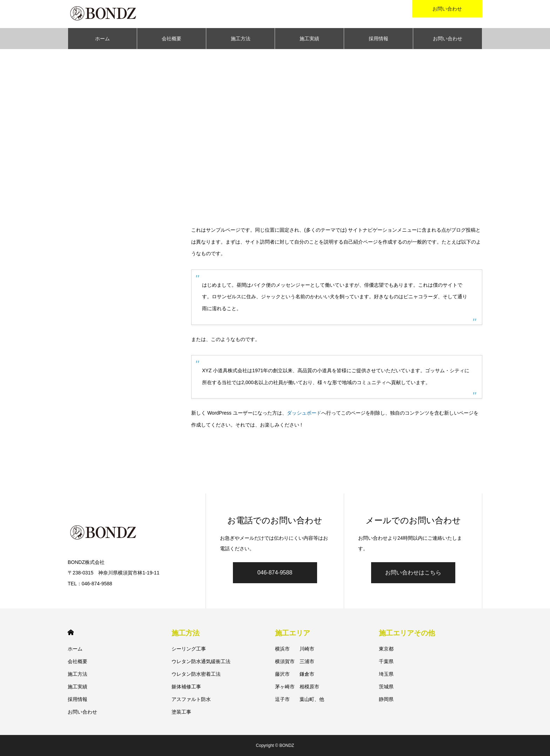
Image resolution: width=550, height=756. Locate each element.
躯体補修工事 (186, 687)
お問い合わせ (448, 39)
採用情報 (378, 39)
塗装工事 (181, 712)
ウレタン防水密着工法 (196, 674)
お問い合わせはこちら (413, 573)
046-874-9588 (275, 573)
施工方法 (241, 39)
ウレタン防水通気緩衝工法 (201, 661)
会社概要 (172, 39)
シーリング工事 (189, 649)
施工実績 (309, 39)
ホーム (102, 39)
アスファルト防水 (191, 699)
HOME (71, 632)
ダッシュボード (304, 413)
